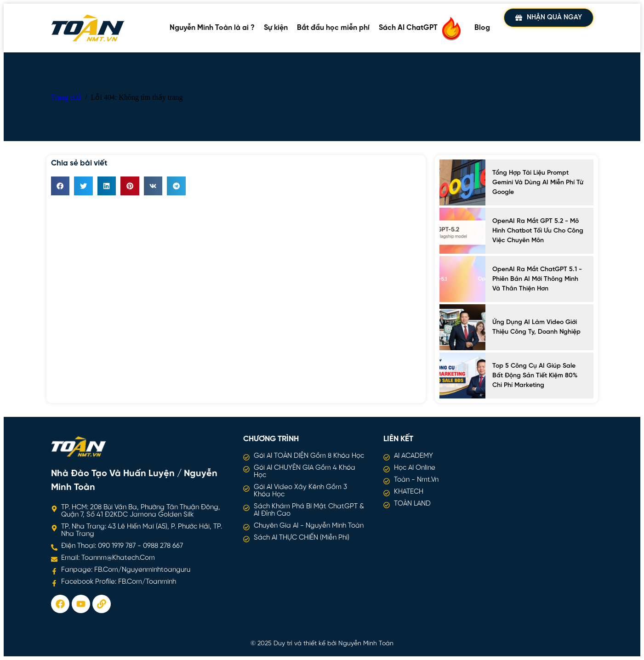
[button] (60, 186)
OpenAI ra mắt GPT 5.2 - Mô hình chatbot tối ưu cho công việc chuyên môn (538, 231)
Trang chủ (66, 97)
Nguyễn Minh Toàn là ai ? (212, 28)
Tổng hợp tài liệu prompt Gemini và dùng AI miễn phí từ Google (538, 183)
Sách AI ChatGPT (422, 28)
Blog (482, 28)
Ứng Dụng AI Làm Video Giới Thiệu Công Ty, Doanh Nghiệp (536, 327)
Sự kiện (276, 28)
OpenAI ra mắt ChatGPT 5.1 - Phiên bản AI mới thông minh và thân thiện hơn (537, 279)
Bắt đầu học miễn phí (333, 28)
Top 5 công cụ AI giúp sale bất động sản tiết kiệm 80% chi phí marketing (535, 376)
